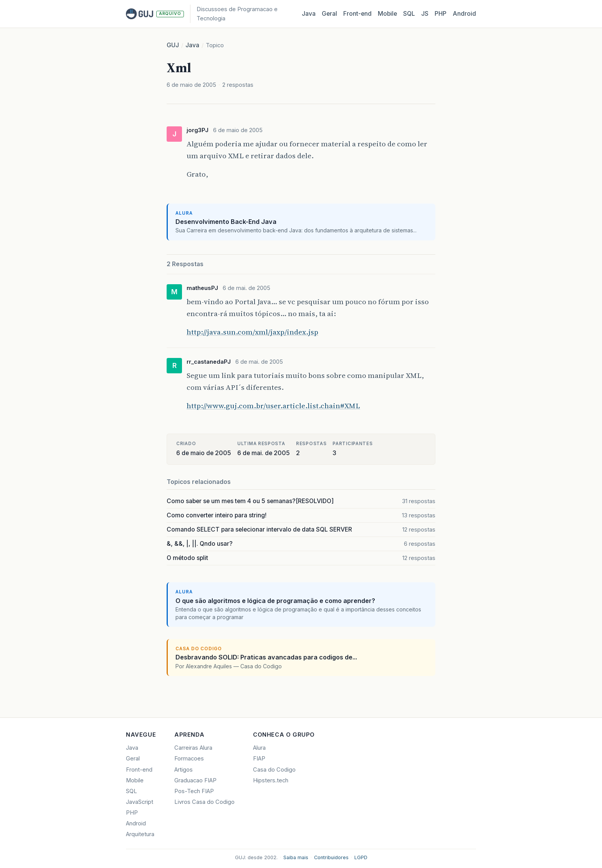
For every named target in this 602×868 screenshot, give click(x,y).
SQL (409, 14)
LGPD (361, 857)
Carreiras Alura (193, 748)
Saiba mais (296, 857)
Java (309, 14)
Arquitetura (140, 834)
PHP (441, 14)
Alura (259, 748)
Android (464, 14)
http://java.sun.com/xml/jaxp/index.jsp (252, 332)
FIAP (259, 759)
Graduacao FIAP (195, 780)
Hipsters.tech (271, 780)
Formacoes (189, 759)
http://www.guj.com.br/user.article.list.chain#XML (273, 406)
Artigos (184, 770)
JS (425, 14)
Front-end (139, 770)
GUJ (173, 45)
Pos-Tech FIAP (194, 791)
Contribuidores (331, 857)
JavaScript (140, 802)
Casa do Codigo (274, 770)
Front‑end (357, 14)
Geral (329, 14)
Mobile (387, 14)
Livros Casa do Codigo (204, 802)
